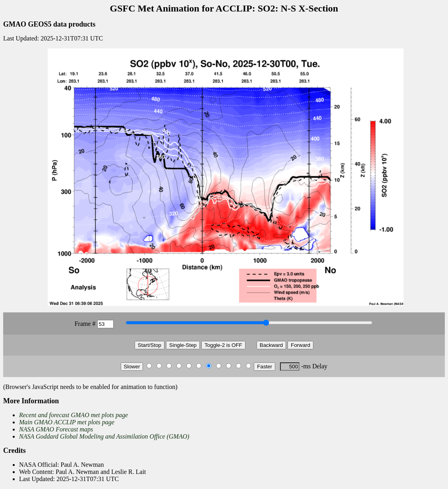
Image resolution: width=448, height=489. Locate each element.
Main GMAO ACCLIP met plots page (67, 422)
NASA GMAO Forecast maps (56, 429)
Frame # (85, 324)
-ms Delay (314, 366)
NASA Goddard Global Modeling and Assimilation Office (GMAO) (104, 436)
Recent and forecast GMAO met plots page (73, 415)
